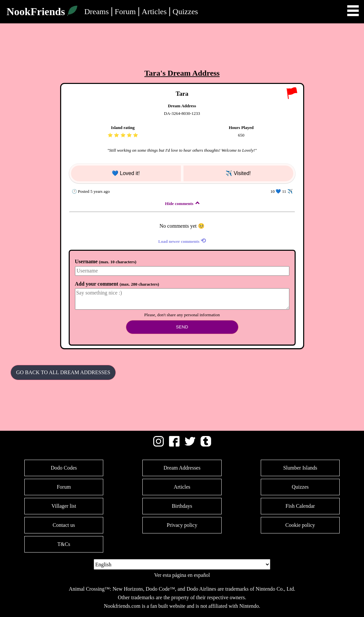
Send (182, 327)
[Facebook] (174, 445)
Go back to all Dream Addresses (63, 372)
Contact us (64, 525)
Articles (154, 12)
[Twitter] (190, 445)
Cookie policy (300, 525)
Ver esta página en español (182, 575)
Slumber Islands (300, 468)
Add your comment (117, 284)
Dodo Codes (64, 468)
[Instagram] (158, 445)
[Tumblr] (206, 445)
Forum (125, 12)
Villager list (64, 506)
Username (106, 261)
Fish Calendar (300, 506)
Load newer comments (182, 241)
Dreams (97, 12)
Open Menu (353, 11)
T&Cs (64, 544)
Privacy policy (182, 525)
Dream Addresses (182, 468)
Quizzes (185, 12)
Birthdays (182, 506)
